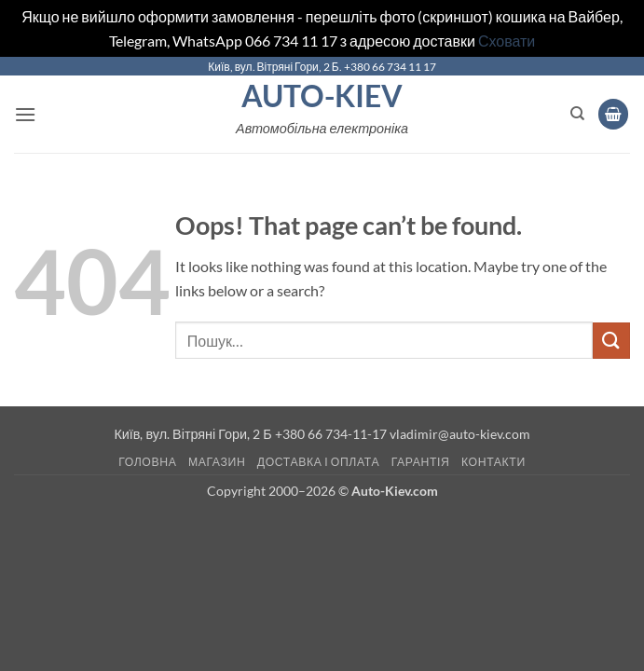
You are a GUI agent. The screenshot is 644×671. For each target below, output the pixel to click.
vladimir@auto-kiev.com (460, 434)
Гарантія (421, 462)
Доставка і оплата (318, 462)
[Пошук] (577, 114)
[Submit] (611, 341)
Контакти (493, 462)
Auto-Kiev (322, 96)
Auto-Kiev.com (395, 491)
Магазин (217, 462)
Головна (147, 462)
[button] (25, 114)
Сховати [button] (507, 41)
